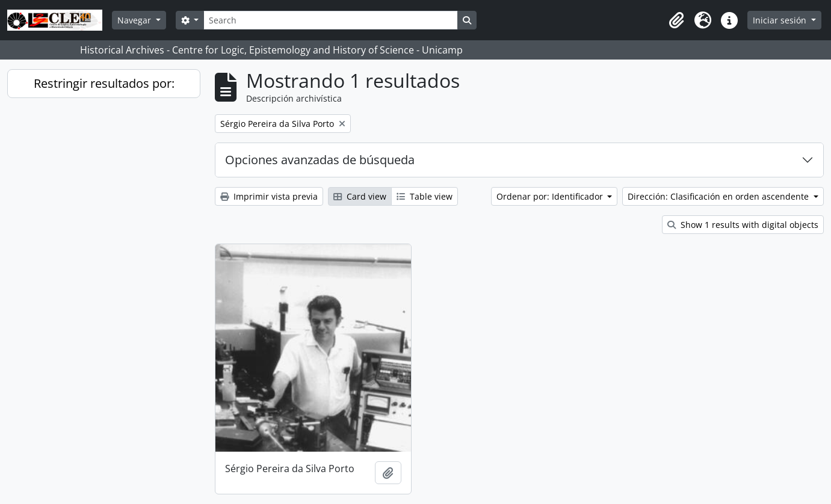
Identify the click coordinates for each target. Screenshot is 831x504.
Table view (425, 196)
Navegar (135, 20)
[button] (676, 20)
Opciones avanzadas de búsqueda (320, 160)
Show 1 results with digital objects (743, 225)
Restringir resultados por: (104, 83)
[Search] (330, 20)
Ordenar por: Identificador (551, 196)
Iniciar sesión (781, 20)
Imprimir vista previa (269, 196)
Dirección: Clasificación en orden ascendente (719, 196)
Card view (360, 196)
